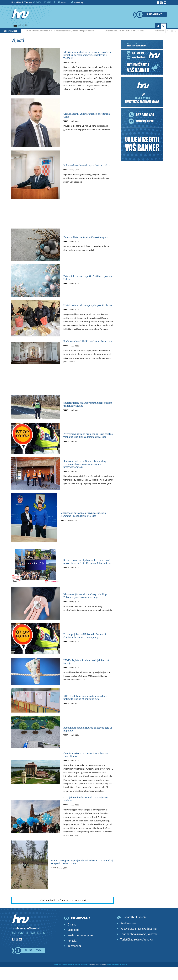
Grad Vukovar (128, 936)
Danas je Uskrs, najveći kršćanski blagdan (88, 240)
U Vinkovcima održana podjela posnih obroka (86, 308)
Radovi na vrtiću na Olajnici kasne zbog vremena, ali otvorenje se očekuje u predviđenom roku (89, 472)
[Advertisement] (63, 219)
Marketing (77, 2)
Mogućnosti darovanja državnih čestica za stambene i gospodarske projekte (86, 523)
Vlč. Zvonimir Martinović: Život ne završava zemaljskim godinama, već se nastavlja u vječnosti (57, 31)
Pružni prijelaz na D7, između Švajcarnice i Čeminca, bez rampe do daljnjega (88, 644)
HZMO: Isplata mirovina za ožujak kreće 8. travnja (83, 670)
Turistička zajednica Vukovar (137, 952)
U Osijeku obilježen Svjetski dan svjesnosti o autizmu (87, 810)
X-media (103, 977)
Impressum (74, 959)
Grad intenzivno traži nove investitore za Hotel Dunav (83, 764)
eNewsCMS (94, 977)
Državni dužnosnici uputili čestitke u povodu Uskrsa (83, 281)
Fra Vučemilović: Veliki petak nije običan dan (88, 347)
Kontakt (63, 2)
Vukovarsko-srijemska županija (139, 941)
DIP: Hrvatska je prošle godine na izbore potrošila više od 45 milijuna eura (88, 705)
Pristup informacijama (80, 948)
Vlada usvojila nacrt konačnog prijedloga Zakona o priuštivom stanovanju (87, 604)
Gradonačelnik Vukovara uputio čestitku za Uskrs (125, 31)
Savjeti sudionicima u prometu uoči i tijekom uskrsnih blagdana (87, 412)
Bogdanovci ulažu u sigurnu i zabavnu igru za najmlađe (85, 737)
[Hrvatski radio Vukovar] (20, 14)
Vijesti (66, 68)
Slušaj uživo (154, 15)
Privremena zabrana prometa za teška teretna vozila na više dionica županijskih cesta (87, 443)
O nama (72, 937)
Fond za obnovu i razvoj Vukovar (139, 947)
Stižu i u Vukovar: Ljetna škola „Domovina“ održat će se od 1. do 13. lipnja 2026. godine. (88, 570)
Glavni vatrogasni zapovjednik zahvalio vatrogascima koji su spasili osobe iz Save (82, 874)
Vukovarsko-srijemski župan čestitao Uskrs (84, 168)
